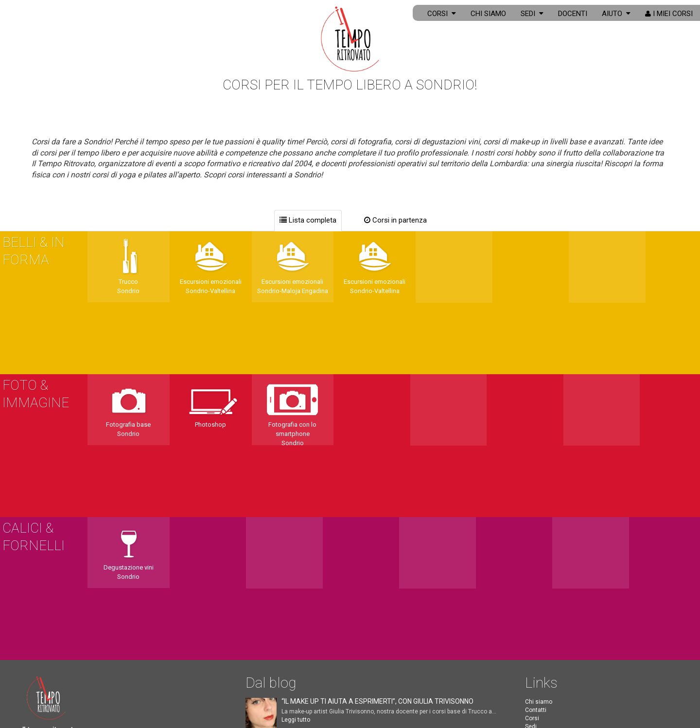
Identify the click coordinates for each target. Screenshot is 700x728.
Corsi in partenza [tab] (395, 220)
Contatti (536, 496)
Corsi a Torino (543, 692)
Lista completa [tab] (308, 220)
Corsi (442, 14)
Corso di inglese (547, 650)
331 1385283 (50, 621)
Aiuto (616, 14)
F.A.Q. (533, 546)
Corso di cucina (546, 642)
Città (531, 520)
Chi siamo (488, 14)
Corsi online (541, 529)
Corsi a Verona (545, 683)
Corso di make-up (548, 633)
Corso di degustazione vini (561, 659)
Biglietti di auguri (548, 571)
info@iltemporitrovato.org (73, 576)
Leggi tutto (296, 505)
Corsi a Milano (544, 675)
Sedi (532, 14)
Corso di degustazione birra (562, 667)
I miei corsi (669, 14)
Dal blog (271, 468)
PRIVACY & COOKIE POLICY (95, 700)
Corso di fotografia (550, 625)
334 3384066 (50, 599)
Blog (531, 554)
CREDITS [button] (34, 700)
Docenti (573, 14)
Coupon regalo (544, 579)
